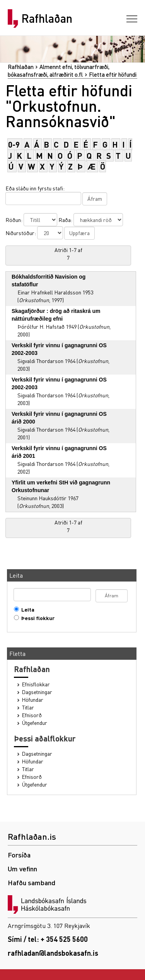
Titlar (28, 707)
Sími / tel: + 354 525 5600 (48, 939)
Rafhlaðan (47, 18)
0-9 (14, 144)
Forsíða (19, 855)
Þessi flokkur (36, 618)
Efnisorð (32, 715)
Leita (26, 609)
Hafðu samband (32, 882)
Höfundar (33, 700)
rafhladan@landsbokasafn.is (53, 953)
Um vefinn (22, 868)
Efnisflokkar (36, 684)
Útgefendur (35, 723)
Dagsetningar (37, 692)
